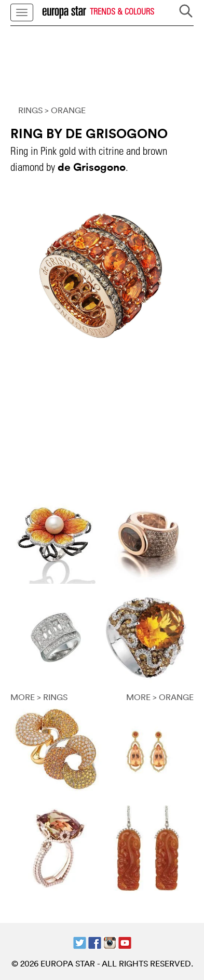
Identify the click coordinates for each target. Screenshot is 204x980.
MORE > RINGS (39, 697)
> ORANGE (65, 110)
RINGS (30, 110)
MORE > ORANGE (160, 697)
